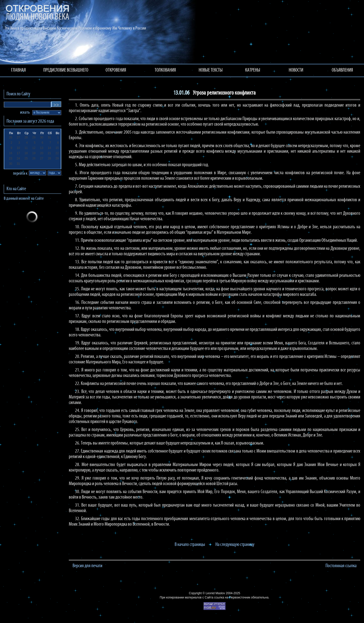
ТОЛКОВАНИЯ (165, 70)
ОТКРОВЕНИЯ (116, 70)
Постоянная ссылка (341, 566)
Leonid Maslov (215, 593)
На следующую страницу (235, 545)
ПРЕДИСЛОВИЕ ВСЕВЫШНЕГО (66, 70)
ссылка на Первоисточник (232, 597)
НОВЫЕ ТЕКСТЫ (211, 70)
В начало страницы (190, 545)
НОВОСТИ (296, 70)
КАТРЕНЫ (253, 70)
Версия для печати (87, 566)
